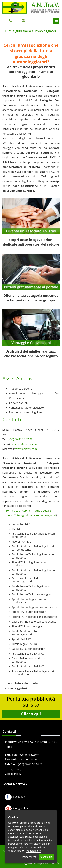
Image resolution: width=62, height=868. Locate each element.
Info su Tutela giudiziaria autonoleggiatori (31, 515)
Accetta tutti (46, 857)
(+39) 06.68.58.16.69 (30, 764)
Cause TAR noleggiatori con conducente (28, 660)
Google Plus (16, 808)
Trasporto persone (21, 389)
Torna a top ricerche (18, 511)
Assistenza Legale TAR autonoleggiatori (25, 580)
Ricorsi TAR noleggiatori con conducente (29, 564)
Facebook (15, 797)
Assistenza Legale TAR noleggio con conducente (33, 535)
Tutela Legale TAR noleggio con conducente (31, 588)
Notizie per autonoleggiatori (26, 412)
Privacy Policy (13, 769)
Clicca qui (31, 714)
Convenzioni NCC (20, 403)
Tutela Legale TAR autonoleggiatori (33, 594)
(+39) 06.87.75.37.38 (20, 439)
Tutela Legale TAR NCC (25, 644)
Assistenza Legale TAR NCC (28, 654)
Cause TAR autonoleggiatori (29, 649)
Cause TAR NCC (21, 524)
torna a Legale (42, 511)
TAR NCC (17, 529)
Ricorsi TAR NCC (21, 542)
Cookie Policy (13, 774)
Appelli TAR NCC (21, 639)
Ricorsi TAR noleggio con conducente (34, 617)
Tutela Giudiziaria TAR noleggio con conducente (33, 572)
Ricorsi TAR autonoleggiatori (29, 626)
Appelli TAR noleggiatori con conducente (29, 601)
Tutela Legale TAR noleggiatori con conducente (33, 556)
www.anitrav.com (26, 449)
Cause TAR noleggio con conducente (34, 622)
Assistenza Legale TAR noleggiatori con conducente (33, 673)
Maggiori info (33, 851)
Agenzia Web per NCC (37, 863)
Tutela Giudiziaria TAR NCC (28, 666)
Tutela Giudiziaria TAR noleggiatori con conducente (33, 548)
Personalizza (29, 857)
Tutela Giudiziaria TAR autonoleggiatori (25, 633)
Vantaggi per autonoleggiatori (27, 408)
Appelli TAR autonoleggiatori (29, 612)
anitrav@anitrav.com (25, 444)
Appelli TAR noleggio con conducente (34, 607)
